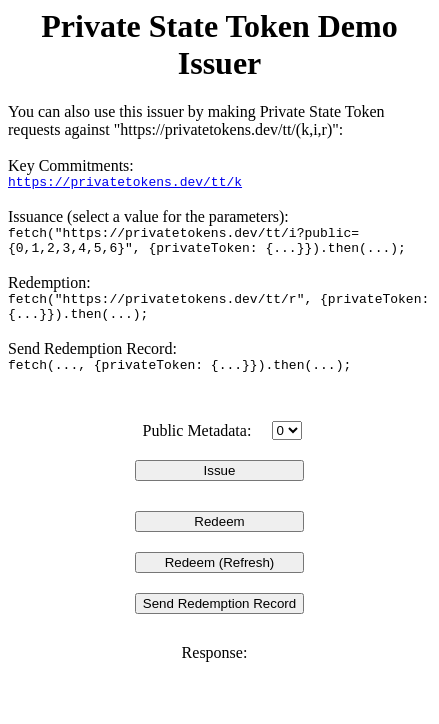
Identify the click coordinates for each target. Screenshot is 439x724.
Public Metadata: (196, 451)
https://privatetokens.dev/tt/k (125, 184)
